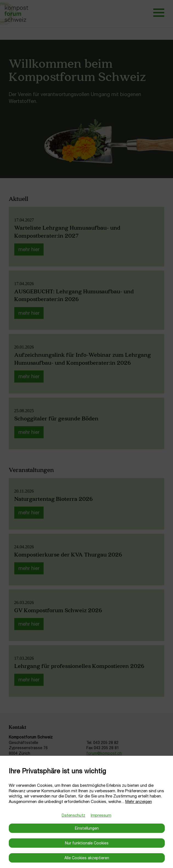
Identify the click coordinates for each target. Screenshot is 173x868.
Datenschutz (73, 815)
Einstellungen (87, 828)
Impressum (101, 815)
